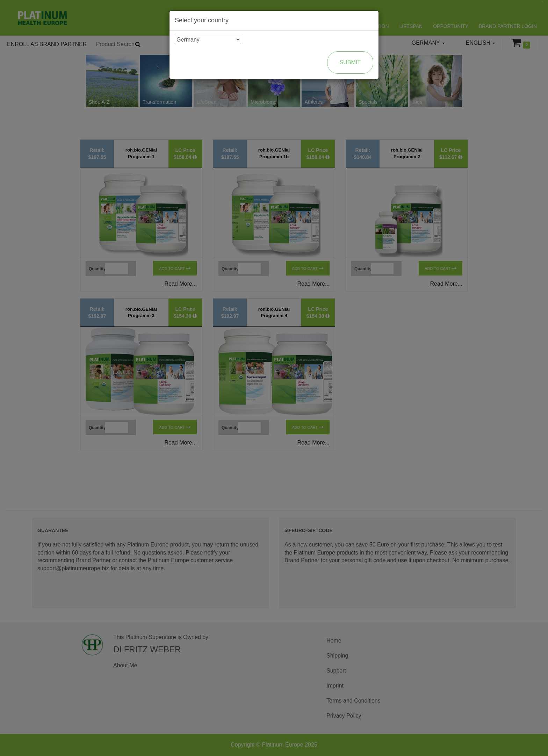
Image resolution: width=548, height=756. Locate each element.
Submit (350, 62)
